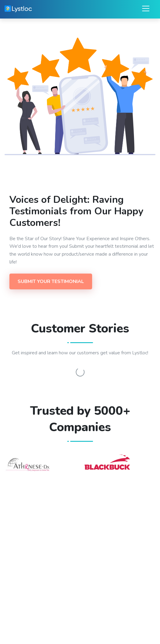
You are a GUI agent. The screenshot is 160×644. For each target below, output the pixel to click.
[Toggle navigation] (144, 9)
